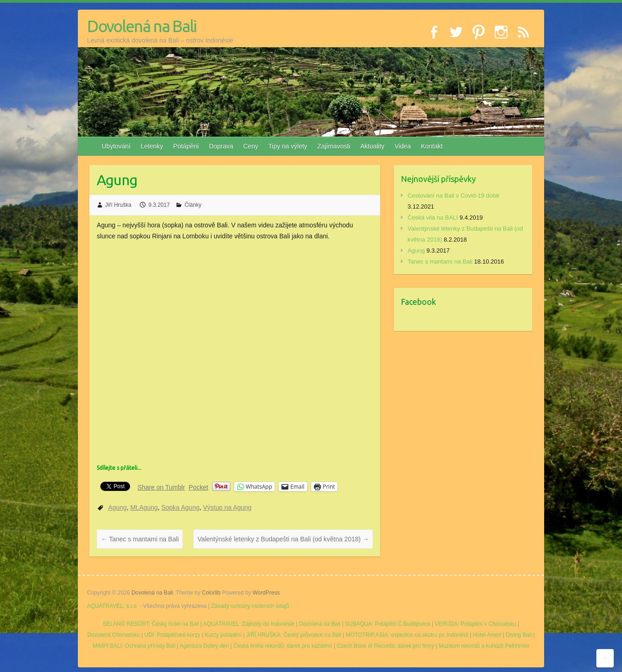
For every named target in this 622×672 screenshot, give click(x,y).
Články (193, 205)
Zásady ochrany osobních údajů (250, 606)
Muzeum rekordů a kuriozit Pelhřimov (484, 646)
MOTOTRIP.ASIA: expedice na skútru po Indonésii (407, 635)
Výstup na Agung (227, 507)
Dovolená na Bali (142, 26)
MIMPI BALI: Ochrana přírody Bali (134, 646)
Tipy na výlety (288, 146)
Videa (403, 146)
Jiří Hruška (118, 205)
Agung (117, 507)
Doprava (221, 146)
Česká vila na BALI (433, 218)
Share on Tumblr (161, 487)
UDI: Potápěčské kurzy (172, 635)
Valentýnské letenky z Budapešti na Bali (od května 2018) (283, 539)
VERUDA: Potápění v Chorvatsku (475, 624)
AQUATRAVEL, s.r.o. (113, 606)
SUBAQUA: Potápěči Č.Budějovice (387, 624)
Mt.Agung (144, 507)
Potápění (186, 146)
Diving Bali (519, 635)
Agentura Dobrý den (204, 646)
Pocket (199, 487)
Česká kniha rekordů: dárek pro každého (283, 646)
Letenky (152, 146)
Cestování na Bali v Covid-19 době (453, 196)
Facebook (418, 302)
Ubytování (116, 146)
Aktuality (372, 146)
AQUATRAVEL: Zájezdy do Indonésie (249, 624)
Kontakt (432, 146)
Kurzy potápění (223, 635)
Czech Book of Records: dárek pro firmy (385, 646)
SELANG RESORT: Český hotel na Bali (151, 624)
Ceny (251, 146)
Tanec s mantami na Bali (140, 539)
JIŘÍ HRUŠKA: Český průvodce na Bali (294, 635)
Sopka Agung (180, 507)
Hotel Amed (487, 635)
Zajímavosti (334, 146)
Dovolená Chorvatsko (114, 635)
